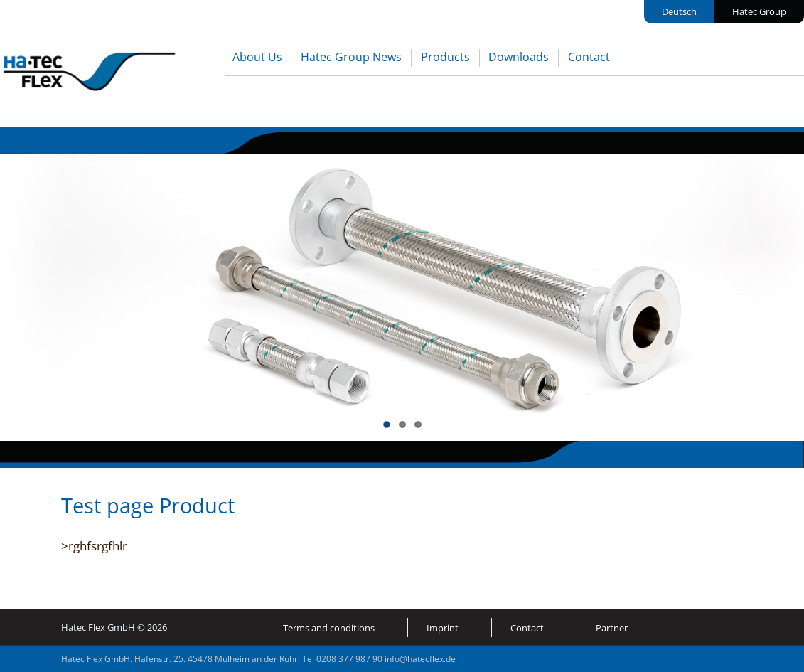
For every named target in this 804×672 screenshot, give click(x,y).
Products (445, 57)
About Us (257, 57)
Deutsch (679, 11)
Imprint (443, 628)
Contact (589, 57)
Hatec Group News (351, 57)
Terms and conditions (329, 628)
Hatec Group (759, 11)
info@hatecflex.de (420, 659)
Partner (612, 628)
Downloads (519, 57)
